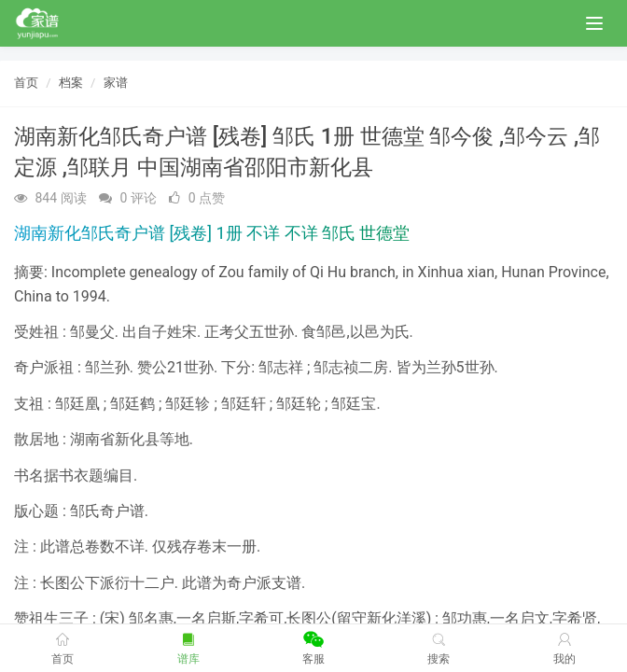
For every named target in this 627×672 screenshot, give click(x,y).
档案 (71, 83)
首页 (26, 83)
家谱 (116, 83)
